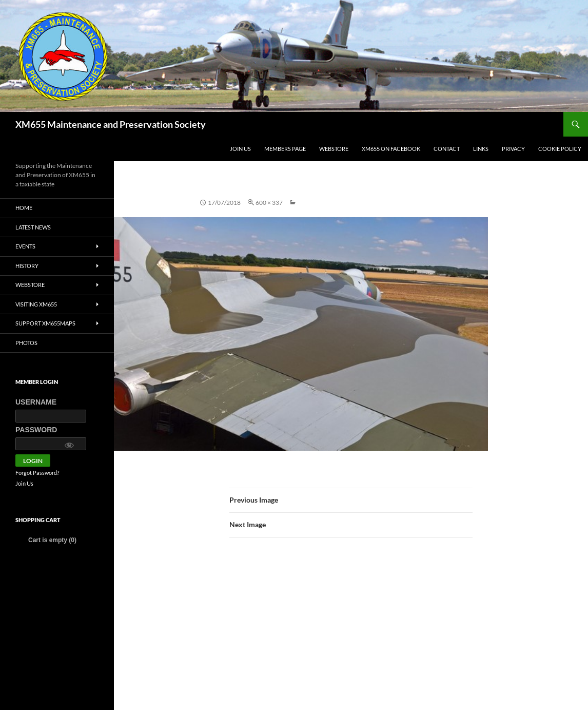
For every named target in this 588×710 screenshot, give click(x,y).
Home (24, 208)
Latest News (33, 227)
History (27, 266)
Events (25, 246)
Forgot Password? (37, 473)
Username (36, 402)
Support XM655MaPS (45, 323)
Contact (447, 149)
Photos (26, 343)
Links (481, 149)
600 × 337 (269, 203)
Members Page (285, 149)
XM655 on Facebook (391, 149)
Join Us (240, 149)
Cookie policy (560, 149)
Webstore (334, 149)
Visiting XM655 (36, 304)
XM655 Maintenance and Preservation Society (111, 124)
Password (36, 430)
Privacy (513, 149)
